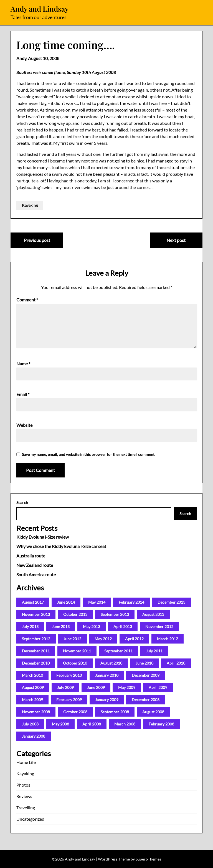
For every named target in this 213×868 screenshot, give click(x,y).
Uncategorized (30, 819)
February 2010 (69, 675)
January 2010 (107, 675)
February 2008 (161, 724)
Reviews (24, 796)
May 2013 (92, 627)
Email (23, 394)
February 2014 (131, 602)
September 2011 (118, 651)
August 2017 (33, 602)
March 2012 (168, 639)
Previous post (37, 240)
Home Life (26, 762)
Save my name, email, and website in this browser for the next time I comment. (89, 454)
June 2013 (61, 627)
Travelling (26, 808)
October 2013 (75, 614)
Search (22, 503)
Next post (176, 240)
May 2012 (103, 639)
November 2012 (159, 627)
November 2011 (77, 651)
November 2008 (36, 712)
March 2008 (125, 724)
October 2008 (75, 712)
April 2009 (158, 687)
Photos (23, 785)
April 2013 (123, 627)
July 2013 (30, 627)
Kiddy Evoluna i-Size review (43, 537)
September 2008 (115, 712)
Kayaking (30, 205)
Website (24, 425)
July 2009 (65, 687)
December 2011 (36, 651)
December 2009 (146, 675)
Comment (27, 300)
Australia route (31, 556)
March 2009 (32, 700)
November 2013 (36, 614)
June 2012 (72, 639)
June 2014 (66, 602)
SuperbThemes (148, 859)
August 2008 (153, 712)
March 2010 (32, 675)
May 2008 (60, 724)
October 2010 (75, 663)
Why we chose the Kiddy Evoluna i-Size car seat (61, 546)
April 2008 (92, 724)
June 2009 (96, 687)
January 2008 (34, 736)
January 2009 (107, 700)
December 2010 (36, 663)
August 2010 (111, 663)
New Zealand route (35, 565)
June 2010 (144, 663)
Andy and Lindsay (40, 9)
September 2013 (115, 614)
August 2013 (153, 614)
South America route (36, 574)
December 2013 (171, 602)
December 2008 (146, 700)
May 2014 (97, 602)
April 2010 (176, 663)
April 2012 (134, 639)
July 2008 (30, 724)
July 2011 (154, 651)
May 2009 (127, 687)
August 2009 (33, 687)
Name (23, 364)
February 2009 (69, 700)
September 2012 (36, 639)
